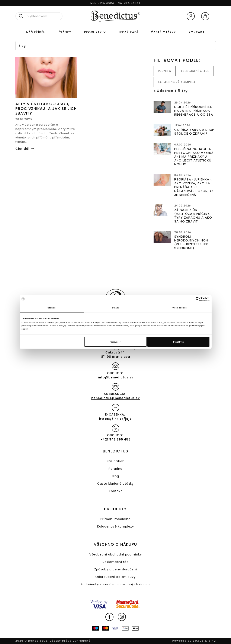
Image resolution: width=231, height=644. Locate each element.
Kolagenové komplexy (116, 526)
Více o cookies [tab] (179, 308)
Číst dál (22, 149)
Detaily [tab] (115, 308)
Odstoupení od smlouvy (115, 577)
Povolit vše (178, 342)
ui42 (212, 641)
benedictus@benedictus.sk (115, 398)
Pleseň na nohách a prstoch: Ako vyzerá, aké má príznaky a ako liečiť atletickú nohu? (194, 156)
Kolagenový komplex (177, 82)
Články (65, 32)
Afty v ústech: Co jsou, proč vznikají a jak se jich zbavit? (46, 108)
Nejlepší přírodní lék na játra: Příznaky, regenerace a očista (194, 111)
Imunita (165, 71)
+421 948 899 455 (115, 439)
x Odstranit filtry (171, 91)
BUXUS (198, 641)
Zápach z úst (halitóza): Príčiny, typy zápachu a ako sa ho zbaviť (193, 216)
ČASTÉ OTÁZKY (163, 32)
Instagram (122, 617)
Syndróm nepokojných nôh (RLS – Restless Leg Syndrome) (192, 242)
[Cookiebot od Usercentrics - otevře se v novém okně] (191, 299)
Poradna (115, 469)
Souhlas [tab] (52, 308)
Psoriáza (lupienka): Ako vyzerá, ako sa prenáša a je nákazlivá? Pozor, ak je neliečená (194, 187)
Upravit (115, 342)
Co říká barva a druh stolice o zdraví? (194, 132)
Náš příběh (36, 32)
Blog (115, 476)
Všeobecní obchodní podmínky (116, 554)
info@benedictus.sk (116, 377)
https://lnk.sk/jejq (115, 419)
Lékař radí (128, 32)
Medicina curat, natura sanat (115, 3)
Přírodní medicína (115, 519)
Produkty (93, 32)
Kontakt (197, 32)
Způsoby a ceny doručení (116, 569)
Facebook (109, 617)
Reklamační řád (116, 562)
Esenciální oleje (195, 71)
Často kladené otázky (115, 484)
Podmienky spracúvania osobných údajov (116, 584)
